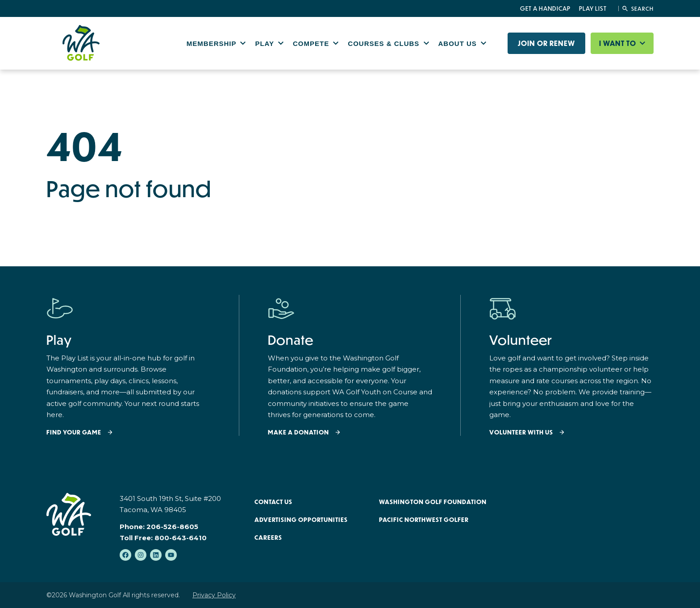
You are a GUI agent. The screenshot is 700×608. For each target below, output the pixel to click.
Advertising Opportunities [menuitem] (301, 520)
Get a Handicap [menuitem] (545, 8)
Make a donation (298, 432)
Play (266, 43)
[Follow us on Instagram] (141, 555)
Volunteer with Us (521, 432)
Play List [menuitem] (593, 8)
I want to (619, 43)
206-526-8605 (172, 527)
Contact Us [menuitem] (273, 502)
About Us (459, 43)
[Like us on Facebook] (125, 555)
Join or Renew (546, 43)
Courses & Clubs (385, 43)
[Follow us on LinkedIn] (156, 555)
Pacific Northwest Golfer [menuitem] (424, 520)
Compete (312, 43)
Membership (213, 43)
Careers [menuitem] (268, 538)
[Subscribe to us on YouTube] (171, 555)
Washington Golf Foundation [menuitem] (433, 502)
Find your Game (74, 432)
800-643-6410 (181, 538)
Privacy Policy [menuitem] (214, 595)
